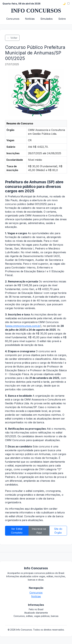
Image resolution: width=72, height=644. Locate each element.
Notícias (30, 19)
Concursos (13, 19)
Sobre (62, 19)
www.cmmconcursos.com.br (23, 326)
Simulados (46, 19)
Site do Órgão (58, 531)
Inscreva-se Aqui (39, 531)
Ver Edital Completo (17, 531)
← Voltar (12, 38)
